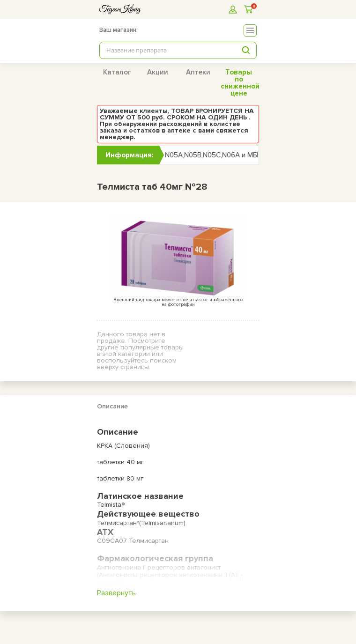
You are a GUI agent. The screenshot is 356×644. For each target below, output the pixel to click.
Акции (158, 72)
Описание (112, 406)
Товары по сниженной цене (240, 83)
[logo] (120, 9)
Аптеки (198, 72)
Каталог (117, 72)
